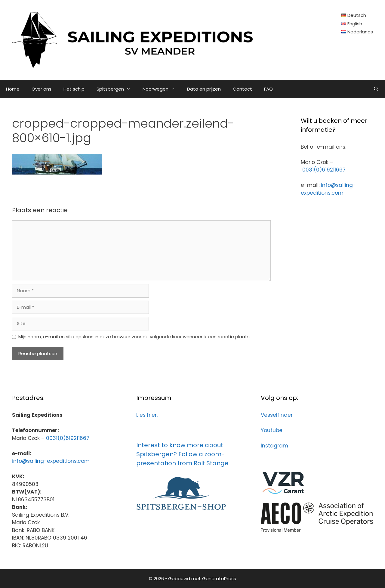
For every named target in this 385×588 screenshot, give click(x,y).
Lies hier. (147, 415)
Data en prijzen (204, 89)
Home (13, 89)
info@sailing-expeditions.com (328, 189)
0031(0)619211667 (324, 170)
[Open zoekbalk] (376, 89)
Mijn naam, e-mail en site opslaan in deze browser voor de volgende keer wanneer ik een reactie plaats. (134, 337)
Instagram (274, 446)
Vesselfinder (277, 415)
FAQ (268, 89)
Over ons (42, 89)
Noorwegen (162, 89)
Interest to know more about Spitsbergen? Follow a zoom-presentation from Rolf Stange (182, 454)
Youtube (272, 430)
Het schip (74, 89)
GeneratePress (219, 579)
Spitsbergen (117, 89)
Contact (242, 89)
